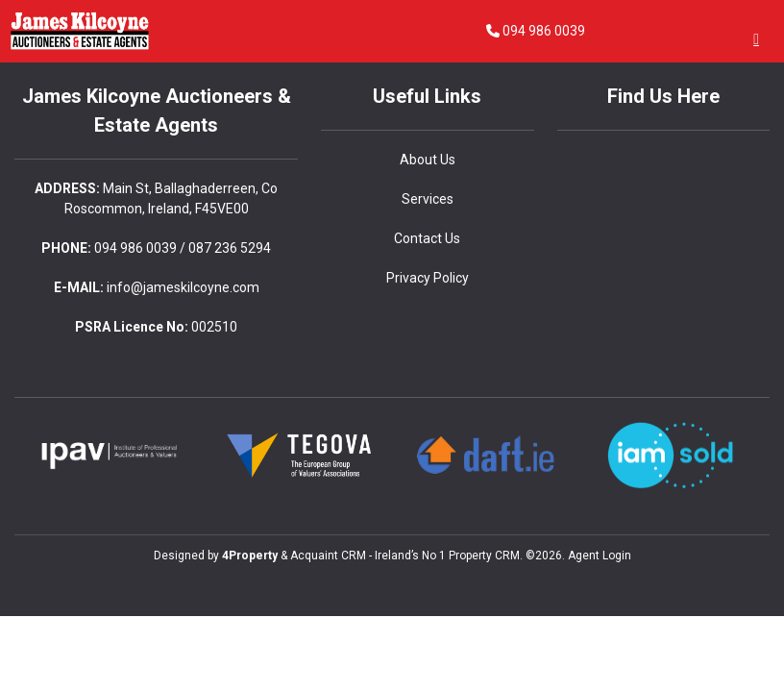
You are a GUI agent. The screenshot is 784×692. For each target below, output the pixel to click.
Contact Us (427, 238)
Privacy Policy (428, 278)
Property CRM (484, 556)
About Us (428, 160)
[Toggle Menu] (756, 39)
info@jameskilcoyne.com (183, 287)
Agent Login (600, 556)
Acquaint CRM (328, 556)
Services (428, 199)
